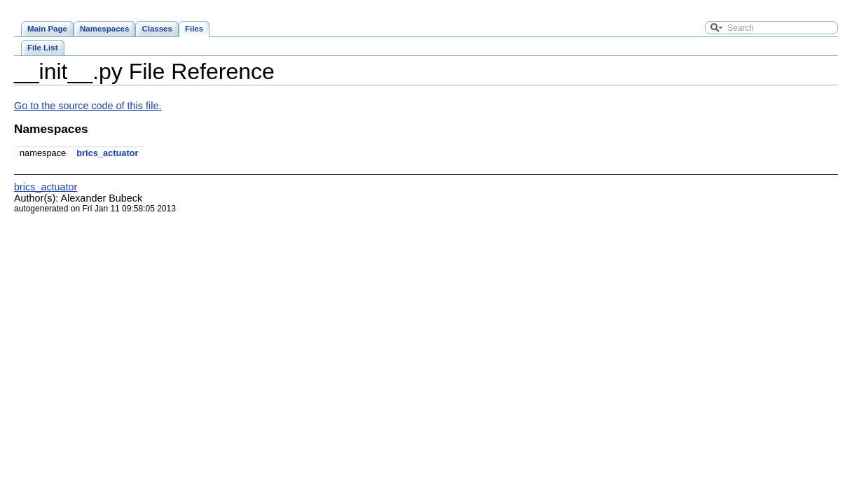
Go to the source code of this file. (88, 106)
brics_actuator (107, 153)
